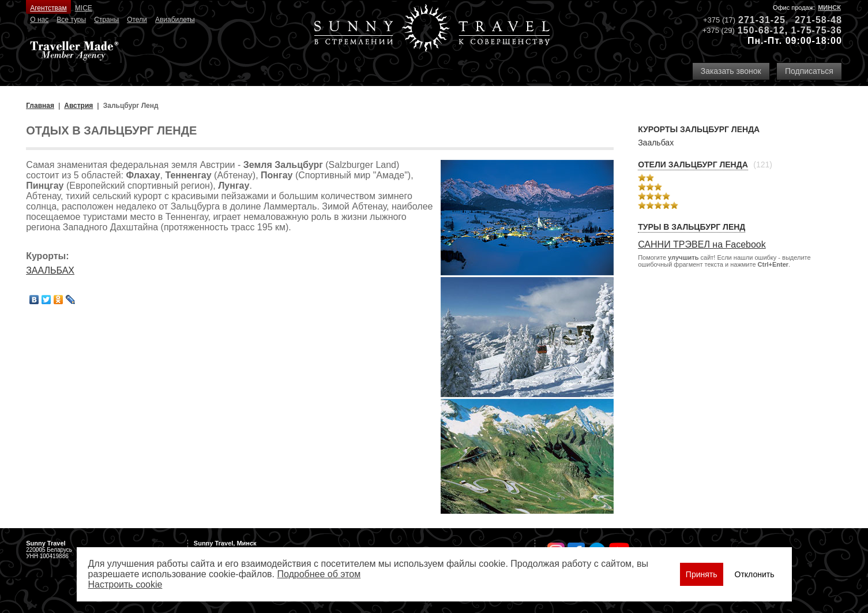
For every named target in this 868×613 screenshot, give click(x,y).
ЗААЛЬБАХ (50, 270)
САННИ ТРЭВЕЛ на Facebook (702, 244)
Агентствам (48, 8)
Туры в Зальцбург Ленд (692, 227)
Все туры (71, 20)
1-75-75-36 (817, 30)
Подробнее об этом (319, 574)
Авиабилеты (175, 20)
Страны (106, 20)
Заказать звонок (731, 71)
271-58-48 (818, 20)
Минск (829, 8)
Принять (702, 574)
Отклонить (755, 574)
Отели (137, 20)
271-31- (756, 20)
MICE (84, 8)
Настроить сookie (125, 584)
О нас (39, 20)
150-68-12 (761, 30)
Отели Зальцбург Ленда (693, 165)
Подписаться (809, 71)
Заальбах (656, 143)
